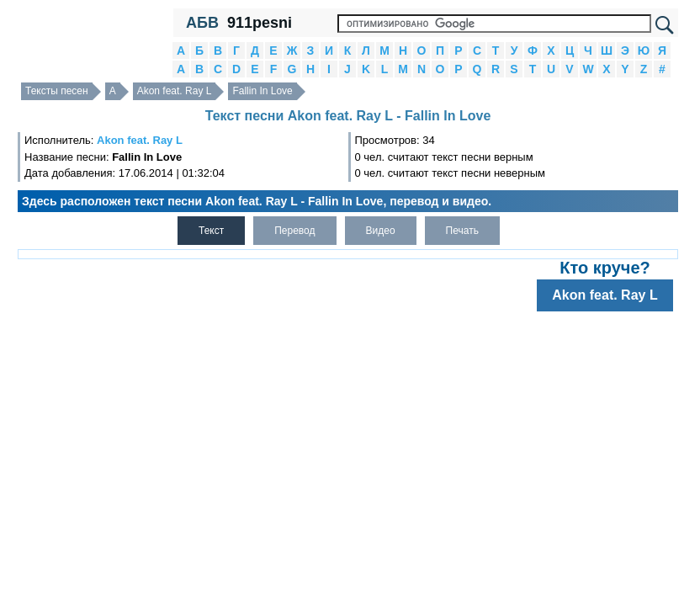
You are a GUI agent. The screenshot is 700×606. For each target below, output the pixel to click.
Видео (381, 231)
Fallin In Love (262, 91)
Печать (462, 231)
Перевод (294, 231)
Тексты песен (57, 91)
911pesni (260, 23)
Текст (211, 231)
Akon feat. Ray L (175, 91)
